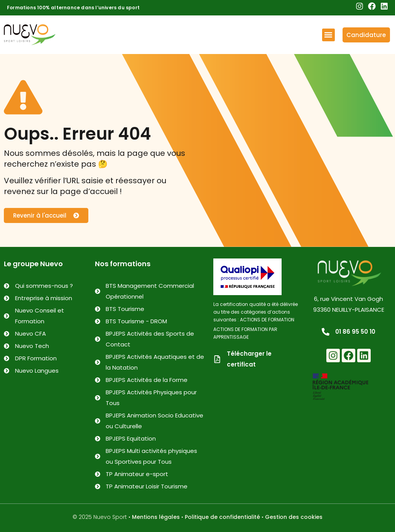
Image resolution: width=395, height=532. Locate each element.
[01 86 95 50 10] (326, 332)
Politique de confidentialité (222, 517)
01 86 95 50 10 (355, 332)
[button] (328, 35)
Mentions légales (156, 517)
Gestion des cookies (294, 517)
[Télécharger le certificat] (217, 359)
